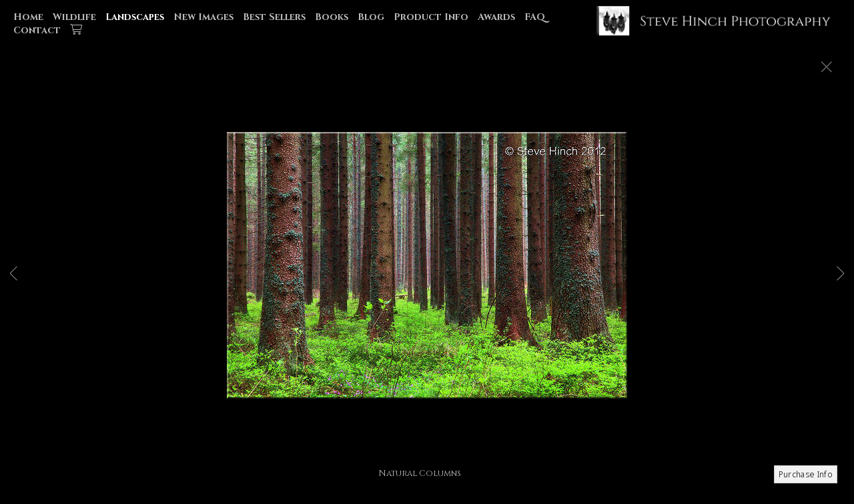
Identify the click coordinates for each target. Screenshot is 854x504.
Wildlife (74, 17)
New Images (203, 17)
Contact (37, 30)
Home (28, 17)
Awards (496, 17)
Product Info (431, 17)
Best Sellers (274, 17)
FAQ (535, 17)
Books (332, 17)
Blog (371, 17)
